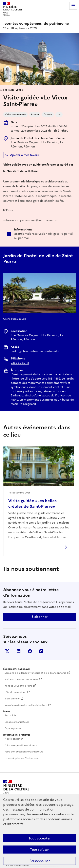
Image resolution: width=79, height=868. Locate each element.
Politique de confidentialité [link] (17, 866)
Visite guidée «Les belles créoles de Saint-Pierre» (32, 504)
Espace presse (13, 728)
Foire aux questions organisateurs (24, 752)
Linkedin (19, 651)
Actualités (10, 715)
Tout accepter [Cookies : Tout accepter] (39, 838)
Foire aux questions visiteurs (21, 745)
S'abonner (40, 617)
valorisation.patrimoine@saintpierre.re (30, 220)
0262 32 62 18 (20, 363)
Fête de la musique (15, 692)
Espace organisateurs (17, 722)
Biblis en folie (12, 699)
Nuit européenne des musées (21, 679)
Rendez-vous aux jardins (18, 686)
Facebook (30, 651)
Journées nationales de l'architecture (26, 705)
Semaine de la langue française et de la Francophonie (35, 673)
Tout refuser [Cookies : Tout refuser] (39, 850)
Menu (73, 6)
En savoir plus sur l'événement (22, 758)
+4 (59, 115)
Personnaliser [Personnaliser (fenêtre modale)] (40, 861)
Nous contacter (14, 739)
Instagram (41, 651)
